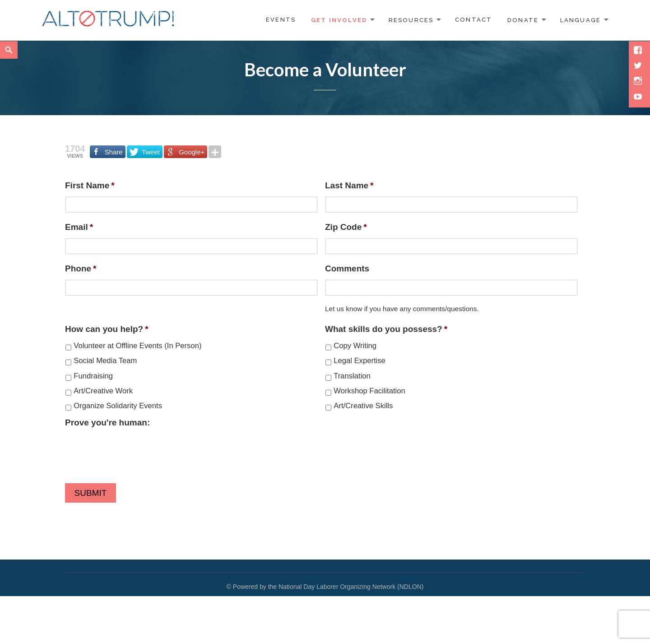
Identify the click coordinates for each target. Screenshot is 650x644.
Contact (474, 20)
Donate (523, 20)
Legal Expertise (360, 361)
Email (79, 227)
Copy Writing (355, 346)
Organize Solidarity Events (118, 406)
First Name (90, 185)
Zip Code (346, 227)
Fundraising (93, 376)
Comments (347, 268)
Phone (81, 268)
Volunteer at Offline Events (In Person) (137, 346)
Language (581, 20)
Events (281, 20)
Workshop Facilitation (369, 391)
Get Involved (339, 20)
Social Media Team (105, 361)
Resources (411, 20)
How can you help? (107, 329)
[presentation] (134, 451)
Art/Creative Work (103, 391)
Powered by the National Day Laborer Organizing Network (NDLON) (328, 587)
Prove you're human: (107, 422)
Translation (352, 376)
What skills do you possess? (386, 329)
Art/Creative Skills (363, 406)
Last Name (349, 185)
